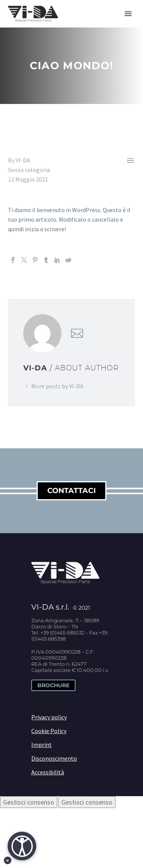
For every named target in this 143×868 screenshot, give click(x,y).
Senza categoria (29, 170)
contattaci (71, 491)
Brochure (53, 685)
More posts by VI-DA (57, 386)
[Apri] (22, 846)
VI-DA (23, 160)
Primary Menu (128, 14)
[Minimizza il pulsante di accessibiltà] (8, 860)
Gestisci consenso (29, 802)
